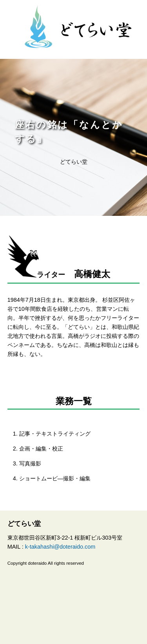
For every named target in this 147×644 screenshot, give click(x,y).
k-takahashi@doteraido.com (60, 547)
